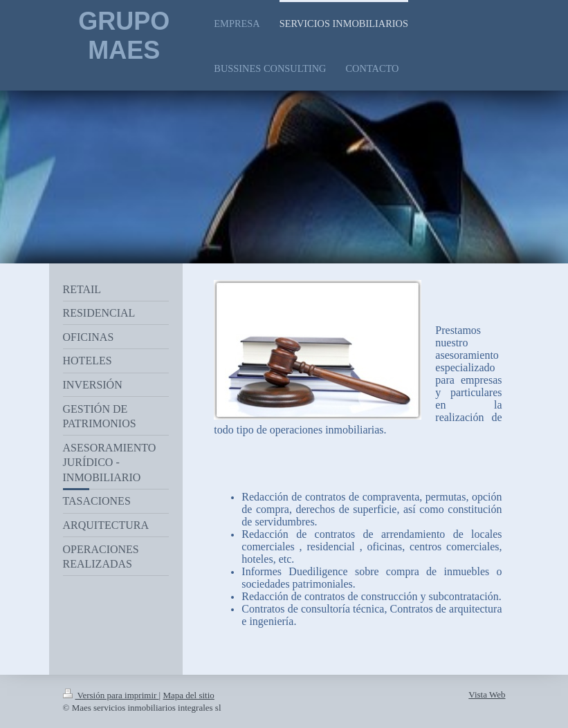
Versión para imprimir (111, 695)
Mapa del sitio (188, 695)
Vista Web (487, 694)
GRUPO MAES (124, 36)
